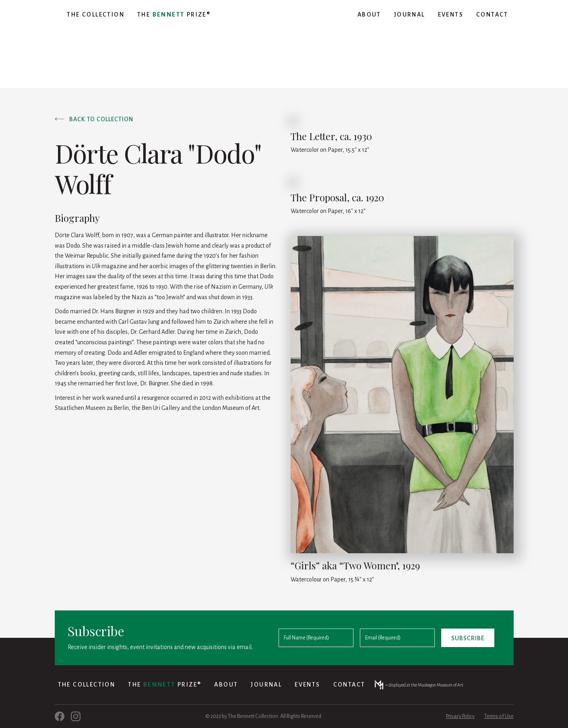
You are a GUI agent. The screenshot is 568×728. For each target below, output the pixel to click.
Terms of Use (499, 716)
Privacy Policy (460, 716)
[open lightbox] (402, 395)
